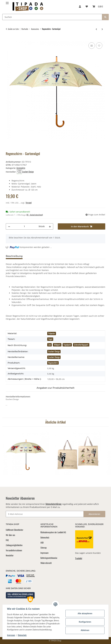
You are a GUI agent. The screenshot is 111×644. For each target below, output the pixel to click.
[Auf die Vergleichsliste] (92, 46)
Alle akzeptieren (85, 613)
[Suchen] (52, 17)
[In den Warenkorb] (8, 38)
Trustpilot (79, 558)
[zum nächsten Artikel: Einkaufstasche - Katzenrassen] (102, 29)
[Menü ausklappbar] (7, 2)
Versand (29, 203)
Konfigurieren (85, 622)
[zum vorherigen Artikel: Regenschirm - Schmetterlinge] (96, 29)
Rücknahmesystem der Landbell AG (53, 532)
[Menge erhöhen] (50, 226)
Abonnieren (94, 514)
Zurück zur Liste (13, 29)
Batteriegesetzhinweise (49, 558)
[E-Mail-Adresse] (45, 514)
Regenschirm (53, 363)
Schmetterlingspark (81, 345)
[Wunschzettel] (87, 6)
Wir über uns (10, 535)
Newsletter (10, 555)
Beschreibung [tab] (14, 256)
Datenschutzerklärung (53, 504)
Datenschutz (22, 635)
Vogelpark (67, 345)
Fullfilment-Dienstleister (15, 530)
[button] (80, 6)
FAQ (7, 540)
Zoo (50, 345)
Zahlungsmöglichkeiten (14, 545)
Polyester (52, 333)
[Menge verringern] (9, 226)
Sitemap (44, 548)
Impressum (11, 635)
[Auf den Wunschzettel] (99, 46)
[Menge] (24, 226)
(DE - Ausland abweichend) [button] (35, 215)
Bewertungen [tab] (35, 256)
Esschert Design (54, 351)
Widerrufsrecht (46, 563)
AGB (42, 543)
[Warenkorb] (98, 6)
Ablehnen (85, 630)
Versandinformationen (14, 550)
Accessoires (21, 168)
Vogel (50, 339)
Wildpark (57, 345)
